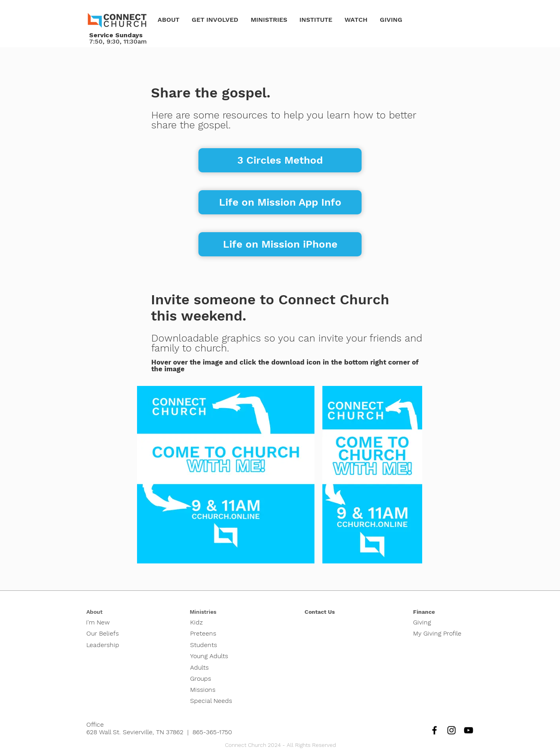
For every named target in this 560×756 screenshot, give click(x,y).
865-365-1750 (212, 732)
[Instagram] (451, 730)
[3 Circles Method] (280, 160)
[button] (168, 20)
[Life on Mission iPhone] (280, 244)
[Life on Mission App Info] (280, 202)
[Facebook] (434, 730)
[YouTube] (469, 730)
